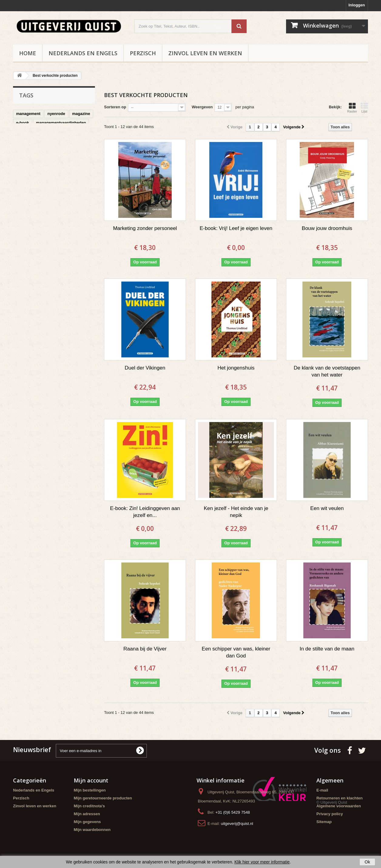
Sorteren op (115, 107)
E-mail (322, 790)
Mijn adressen (87, 814)
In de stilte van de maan (327, 649)
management (28, 114)
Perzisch (143, 53)
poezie (45, 132)
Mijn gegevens (87, 822)
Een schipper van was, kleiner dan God (236, 652)
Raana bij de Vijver (145, 649)
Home (28, 53)
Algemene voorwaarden (339, 806)
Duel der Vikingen (145, 368)
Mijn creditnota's (89, 806)
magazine (81, 114)
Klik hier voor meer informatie (262, 862)
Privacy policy (330, 814)
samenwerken (59, 150)
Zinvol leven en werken (205, 53)
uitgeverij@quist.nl (237, 824)
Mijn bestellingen (90, 790)
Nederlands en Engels (83, 53)
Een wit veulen (327, 508)
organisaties (70, 132)
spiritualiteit (27, 150)
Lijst (364, 108)
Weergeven (202, 107)
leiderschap (61, 141)
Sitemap (324, 822)
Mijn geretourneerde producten (103, 798)
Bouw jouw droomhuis (327, 228)
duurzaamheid (29, 141)
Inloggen (357, 5)
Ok (367, 862)
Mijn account (91, 780)
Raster (352, 108)
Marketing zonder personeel (145, 228)
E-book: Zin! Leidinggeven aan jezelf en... (145, 512)
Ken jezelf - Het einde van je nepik (236, 512)
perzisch (24, 132)
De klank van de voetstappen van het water (327, 371)
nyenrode (56, 114)
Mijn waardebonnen (92, 830)
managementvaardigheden (61, 123)
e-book (23, 123)
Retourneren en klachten (339, 798)
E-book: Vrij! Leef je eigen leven (236, 228)
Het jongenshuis (236, 368)
